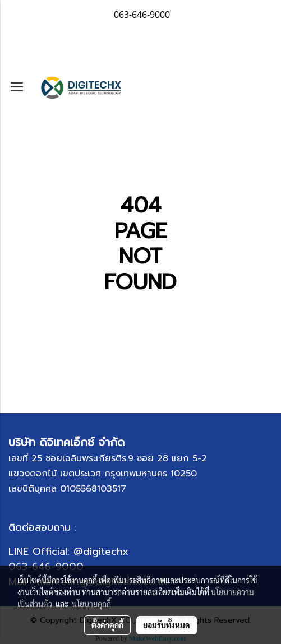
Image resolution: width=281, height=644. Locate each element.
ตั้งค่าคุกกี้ (107, 625)
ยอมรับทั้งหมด (167, 625)
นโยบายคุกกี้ (91, 604)
